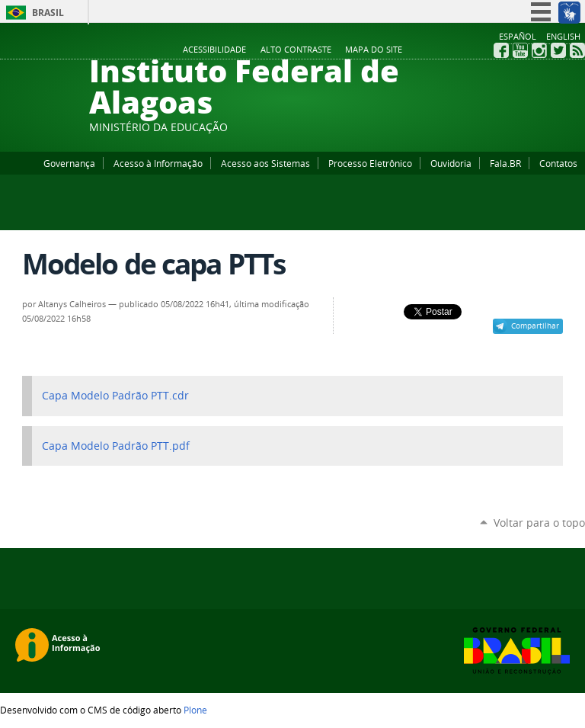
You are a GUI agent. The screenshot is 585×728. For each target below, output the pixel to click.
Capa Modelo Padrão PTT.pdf (116, 446)
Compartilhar (535, 326)
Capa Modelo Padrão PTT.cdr (115, 396)
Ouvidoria (451, 163)
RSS (577, 50)
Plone (195, 710)
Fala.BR (505, 163)
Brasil (48, 13)
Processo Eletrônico (370, 163)
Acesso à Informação (158, 163)
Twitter (558, 50)
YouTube (520, 50)
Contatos (558, 163)
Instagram (539, 50)
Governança (69, 163)
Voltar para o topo (539, 523)
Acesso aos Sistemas (265, 163)
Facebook (501, 50)
